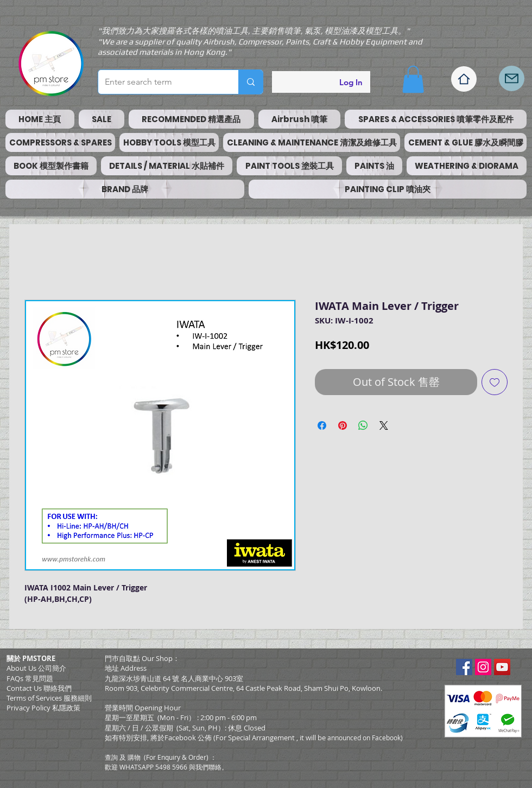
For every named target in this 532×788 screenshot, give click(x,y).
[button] (413, 79)
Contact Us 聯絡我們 (39, 688)
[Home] (464, 79)
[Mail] (512, 78)
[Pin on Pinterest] (343, 425)
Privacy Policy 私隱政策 (43, 708)
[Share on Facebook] (322, 425)
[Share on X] (384, 425)
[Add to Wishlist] (495, 382)
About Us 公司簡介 (36, 668)
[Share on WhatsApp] (363, 425)
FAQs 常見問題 (30, 678)
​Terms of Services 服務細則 (49, 698)
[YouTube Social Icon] (502, 667)
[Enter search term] (160, 82)
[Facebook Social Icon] (464, 667)
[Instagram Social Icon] (483, 667)
